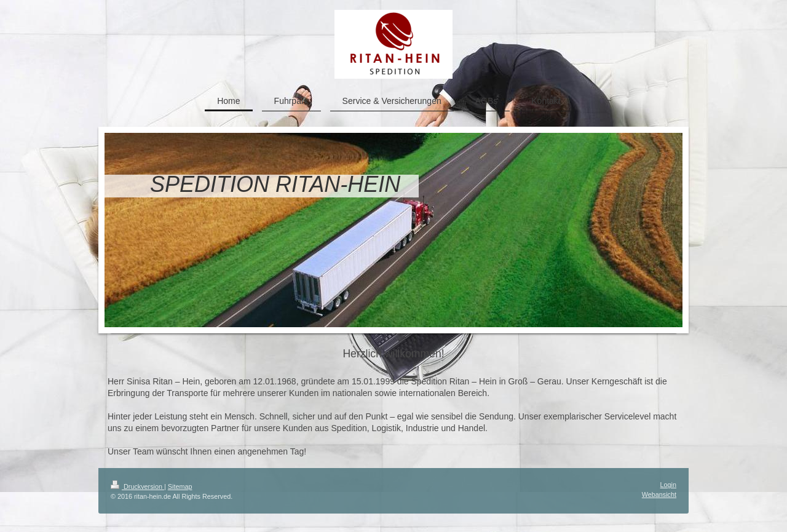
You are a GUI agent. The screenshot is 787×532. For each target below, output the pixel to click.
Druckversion (137, 486)
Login (668, 485)
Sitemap (180, 486)
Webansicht (659, 494)
